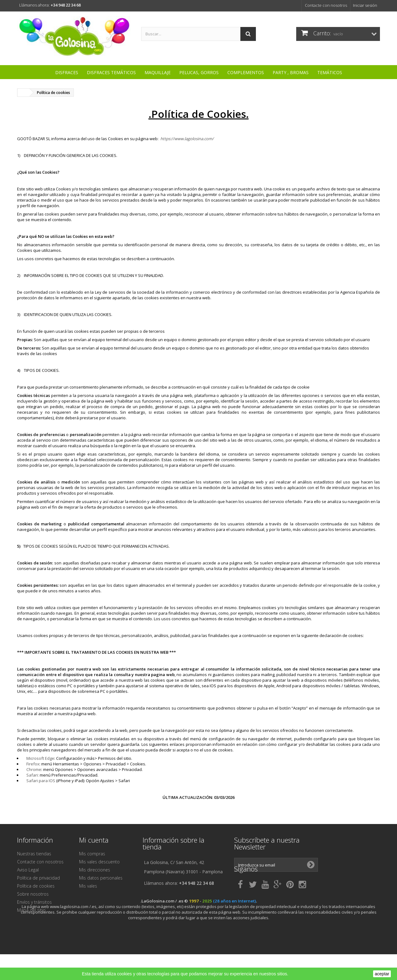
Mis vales (88, 886)
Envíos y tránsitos (34, 902)
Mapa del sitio (31, 910)
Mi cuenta (94, 840)
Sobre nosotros (33, 894)
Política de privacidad (38, 878)
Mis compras (92, 854)
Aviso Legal (28, 870)
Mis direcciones (95, 870)
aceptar (382, 974)
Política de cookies (36, 886)
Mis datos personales (101, 878)
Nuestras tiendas (34, 854)
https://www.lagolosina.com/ (187, 139)
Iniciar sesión (365, 5)
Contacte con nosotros (326, 5)
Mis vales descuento (99, 862)
